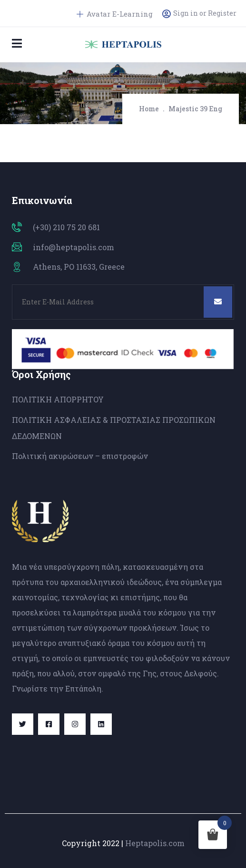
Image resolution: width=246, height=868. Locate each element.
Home (149, 109)
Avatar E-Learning (115, 14)
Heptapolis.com (155, 843)
